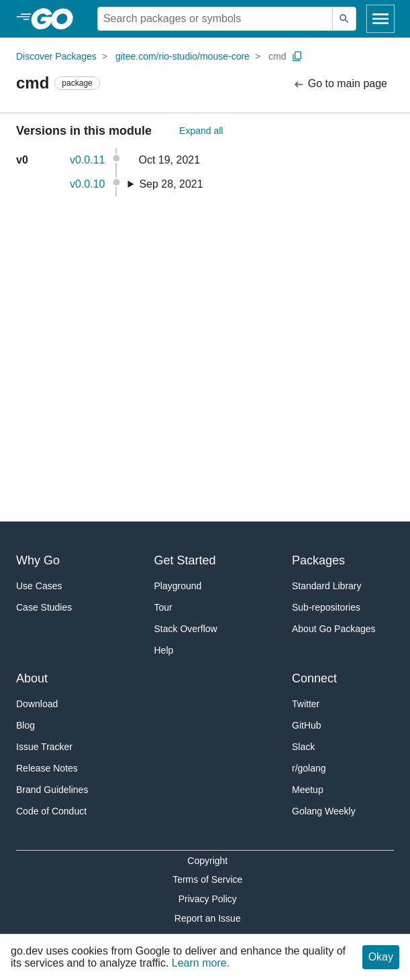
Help (164, 650)
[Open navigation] (380, 19)
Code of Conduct (51, 811)
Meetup (308, 790)
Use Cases (39, 586)
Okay (381, 957)
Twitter (306, 704)
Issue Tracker (44, 747)
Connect (314, 678)
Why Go (38, 560)
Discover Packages (56, 56)
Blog (25, 725)
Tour (163, 607)
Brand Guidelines (52, 790)
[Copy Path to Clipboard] (297, 56)
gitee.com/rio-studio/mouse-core (183, 56)
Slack (303, 747)
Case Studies (44, 607)
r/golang (309, 768)
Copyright (207, 861)
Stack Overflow (186, 629)
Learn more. (201, 963)
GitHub (307, 725)
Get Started (185, 560)
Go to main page (340, 84)
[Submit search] (344, 19)
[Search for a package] (215, 19)
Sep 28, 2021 (171, 184)
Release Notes (47, 768)
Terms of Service (207, 879)
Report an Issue (208, 918)
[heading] (57, 19)
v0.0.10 (87, 184)
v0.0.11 (87, 160)
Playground (178, 586)
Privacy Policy (208, 899)
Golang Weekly (324, 811)
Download (37, 704)
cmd (277, 56)
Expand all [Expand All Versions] (201, 131)
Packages (318, 560)
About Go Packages (334, 629)
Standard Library (327, 586)
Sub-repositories (326, 607)
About (32, 678)
